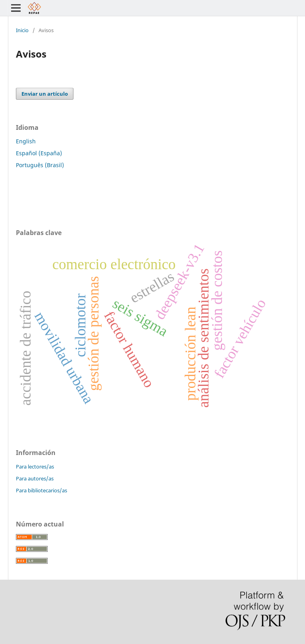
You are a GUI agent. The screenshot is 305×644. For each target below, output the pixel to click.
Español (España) (39, 153)
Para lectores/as (35, 467)
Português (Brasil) (40, 165)
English (26, 141)
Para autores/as (35, 478)
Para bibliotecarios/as (42, 490)
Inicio (22, 30)
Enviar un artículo (45, 94)
